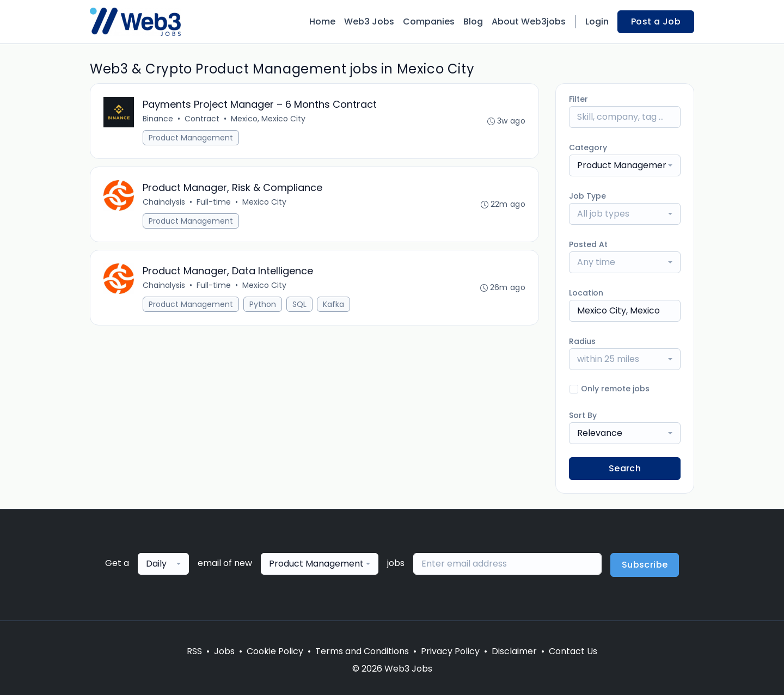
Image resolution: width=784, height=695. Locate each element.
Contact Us (573, 651)
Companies (429, 21)
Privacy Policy (450, 651)
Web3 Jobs (369, 21)
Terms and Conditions (362, 651)
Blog (473, 21)
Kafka (333, 304)
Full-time (214, 202)
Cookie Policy (275, 651)
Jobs (224, 651)
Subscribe (645, 565)
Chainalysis (164, 202)
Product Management (191, 138)
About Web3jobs (529, 21)
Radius (582, 341)
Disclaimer (514, 651)
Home (322, 21)
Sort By (583, 415)
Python (263, 304)
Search (625, 468)
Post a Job (656, 21)
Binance (158, 119)
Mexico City (264, 202)
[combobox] (625, 165)
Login (597, 21)
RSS (194, 651)
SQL (299, 304)
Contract (202, 119)
